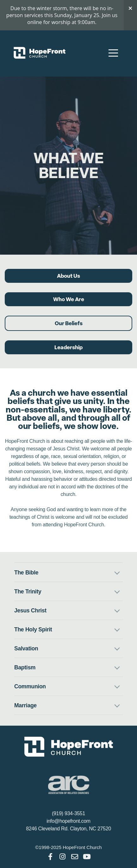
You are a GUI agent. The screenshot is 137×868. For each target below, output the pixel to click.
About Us (68, 276)
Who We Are (69, 299)
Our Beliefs (69, 323)
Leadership (68, 347)
